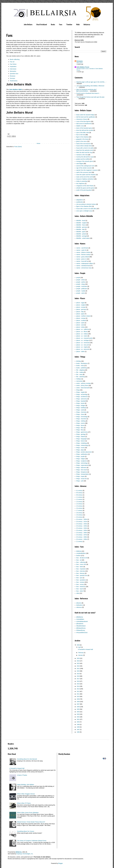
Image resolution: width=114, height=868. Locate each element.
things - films (80, 428)
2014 (78, 686)
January (81, 655)
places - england (81, 305)
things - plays (80, 450)
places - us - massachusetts (84, 338)
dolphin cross (80, 126)
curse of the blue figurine (83, 121)
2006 (78, 707)
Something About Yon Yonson (26, 831)
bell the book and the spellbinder (86, 117)
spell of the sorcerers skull (84, 172)
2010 (78, 696)
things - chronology (82, 417)
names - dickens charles (83, 252)
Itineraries (13, 71)
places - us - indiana (82, 334)
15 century (79, 506)
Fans (61, 24)
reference (79, 607)
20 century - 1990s (82, 539)
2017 (78, 679)
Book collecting (15, 59)
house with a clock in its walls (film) (86, 209)
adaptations (80, 200)
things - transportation (83, 474)
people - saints (81, 293)
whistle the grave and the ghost (85, 188)
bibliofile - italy (80, 229)
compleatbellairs (81, 553)
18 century (79, 513)
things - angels (81, 392)
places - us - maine (82, 336)
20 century (79, 517)
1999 (78, 724)
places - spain (80, 323)
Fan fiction (13, 64)
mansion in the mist (82, 155)
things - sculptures (82, 461)
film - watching (80, 377)
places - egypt (80, 303)
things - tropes (80, 476)
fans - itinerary (80, 573)
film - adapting (80, 370)
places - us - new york (83, 345)
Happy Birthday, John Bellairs (26, 785)
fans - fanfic (80, 567)
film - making (80, 372)
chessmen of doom (82, 119)
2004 (78, 712)
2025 (78, 658)
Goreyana (80, 61)
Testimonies (14, 81)
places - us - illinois (82, 332)
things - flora (80, 430)
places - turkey (81, 327)
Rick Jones (80, 63)
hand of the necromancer (84, 144)
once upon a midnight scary (84, 211)
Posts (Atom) (18, 147)
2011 (78, 694)
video (78, 593)
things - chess (80, 414)
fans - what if (80, 591)
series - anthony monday (83, 383)
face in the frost (81, 135)
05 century (79, 493)
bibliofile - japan (81, 232)
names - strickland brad (83, 266)
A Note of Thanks (22, 775)
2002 (78, 717)
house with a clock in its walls (85, 148)
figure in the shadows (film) (84, 206)
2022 (78, 666)
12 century (79, 499)
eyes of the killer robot (83, 133)
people (78, 278)
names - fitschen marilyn (83, 255)
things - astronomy (82, 399)
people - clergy (81, 284)
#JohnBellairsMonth (82, 621)
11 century (79, 497)
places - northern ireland (83, 316)
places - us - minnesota (83, 343)
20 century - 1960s (82, 533)
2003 (78, 714)
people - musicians (82, 286)
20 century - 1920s (82, 524)
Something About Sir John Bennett (27, 759)
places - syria (80, 325)
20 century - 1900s (82, 519)
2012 (78, 691)
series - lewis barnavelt (83, 388)
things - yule (80, 481)
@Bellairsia (80, 617)
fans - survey (80, 584)
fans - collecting (81, 562)
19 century (79, 515)
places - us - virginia (82, 347)
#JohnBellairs (80, 619)
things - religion (81, 459)
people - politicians (82, 289)
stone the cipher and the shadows (86, 175)
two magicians (80, 183)
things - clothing (81, 421)
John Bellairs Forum (83, 67)
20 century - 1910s (82, 522)
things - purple (80, 456)
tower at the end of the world (85, 177)
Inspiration (13, 66)
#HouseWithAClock (82, 633)
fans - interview (81, 571)
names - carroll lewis (82, 248)
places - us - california (83, 329)
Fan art (12, 62)
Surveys (12, 78)
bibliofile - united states (83, 238)
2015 (78, 684)
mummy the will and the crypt (85, 157)
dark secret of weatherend (84, 124)
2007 (78, 704)
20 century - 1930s (82, 526)
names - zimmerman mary (84, 268)
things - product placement (84, 452)
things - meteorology (82, 445)
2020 (78, 671)
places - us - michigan (83, 340)
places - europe (81, 307)
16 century (79, 508)
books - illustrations (82, 363)
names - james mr (81, 259)
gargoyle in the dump (82, 139)
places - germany (81, 309)
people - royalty (81, 291)
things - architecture (82, 397)
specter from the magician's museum (87, 170)
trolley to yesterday (82, 181)
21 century (79, 541)
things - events (81, 423)
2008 (78, 702)
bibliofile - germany (82, 227)
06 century (79, 495)
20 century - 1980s (82, 537)
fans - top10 (80, 589)
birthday (79, 361)
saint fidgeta (80, 164)
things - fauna (80, 425)
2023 (78, 663)
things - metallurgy (82, 443)
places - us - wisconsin (83, 349)
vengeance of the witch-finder (85, 186)
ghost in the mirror (82, 141)
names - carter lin (81, 250)
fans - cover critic (81, 564)
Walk (78, 24)
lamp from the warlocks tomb (85, 150)
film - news (79, 374)
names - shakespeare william (85, 263)
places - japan (80, 314)
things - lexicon (81, 441)
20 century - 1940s (82, 528)
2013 (78, 689)
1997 (78, 730)
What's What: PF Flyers (24, 803)
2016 (78, 681)
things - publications (82, 454)
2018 (78, 676)
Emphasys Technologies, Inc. (25, 854)
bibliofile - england (82, 223)
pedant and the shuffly (83, 159)
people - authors (81, 282)
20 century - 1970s (82, 535)
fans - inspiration (81, 569)
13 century (79, 502)
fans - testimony (81, 587)
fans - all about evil (82, 558)
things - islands (81, 437)
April (80, 647)
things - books (80, 403)
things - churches (81, 419)
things (78, 390)
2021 (78, 669)
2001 (78, 719)
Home (38, 143)
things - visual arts (82, 479)
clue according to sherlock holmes (86, 204)
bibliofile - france (81, 225)
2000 (78, 722)
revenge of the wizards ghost (85, 161)
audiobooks (80, 202)
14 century (79, 504)
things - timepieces (82, 472)
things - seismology (82, 463)
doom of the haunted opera (84, 128)
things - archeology (82, 394)
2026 (78, 645)
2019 (78, 674)
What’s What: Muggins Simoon (26, 794)
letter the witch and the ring (84, 152)
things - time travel (82, 470)
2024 (78, 661)
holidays (79, 379)
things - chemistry (81, 412)
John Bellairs (28, 24)
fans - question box (82, 575)
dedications (80, 605)
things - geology (81, 434)
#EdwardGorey (81, 630)
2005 (78, 709)
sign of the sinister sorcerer (84, 168)
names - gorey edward (83, 257)
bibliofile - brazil (81, 221)
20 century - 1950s (82, 530)
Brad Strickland (42, 24)
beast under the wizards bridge (85, 115)
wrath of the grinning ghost (84, 190)
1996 (78, 732)
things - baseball (81, 401)
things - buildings (81, 408)
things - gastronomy (82, 432)
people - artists (81, 280)
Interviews (13, 69)
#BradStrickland (81, 626)
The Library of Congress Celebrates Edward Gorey (32, 841)
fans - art (79, 560)
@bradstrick (80, 624)
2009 (78, 699)
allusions (79, 603)
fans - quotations (81, 580)
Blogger (60, 863)
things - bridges (81, 406)
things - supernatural (82, 465)
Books (53, 24)
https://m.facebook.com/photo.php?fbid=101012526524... (86, 90)
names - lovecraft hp (82, 261)
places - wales (80, 351)
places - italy (80, 312)
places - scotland (81, 320)
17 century (79, 510)
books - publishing (82, 368)
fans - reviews (80, 582)
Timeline (69, 24)
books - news (80, 366)
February (81, 653)
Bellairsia (87, 24)
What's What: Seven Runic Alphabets (28, 813)
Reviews (13, 76)
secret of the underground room (85, 166)
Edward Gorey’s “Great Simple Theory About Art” (31, 822)
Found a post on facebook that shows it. (88, 93)
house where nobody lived (84, 146)
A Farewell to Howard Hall (85, 649)
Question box (14, 74)
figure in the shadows (82, 137)
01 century (79, 491)
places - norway (81, 318)
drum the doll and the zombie (85, 130)
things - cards (80, 410)
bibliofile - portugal (82, 236)
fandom (78, 556)
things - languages (82, 439)
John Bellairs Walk (15, 89)
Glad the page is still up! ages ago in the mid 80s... (91, 82)
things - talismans (81, 468)
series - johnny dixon (82, 385)
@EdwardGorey (81, 628)
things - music (80, 448)
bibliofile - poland (81, 234)
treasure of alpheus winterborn (85, 179)
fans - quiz (79, 578)
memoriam (79, 381)
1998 (78, 727)
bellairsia (79, 551)
